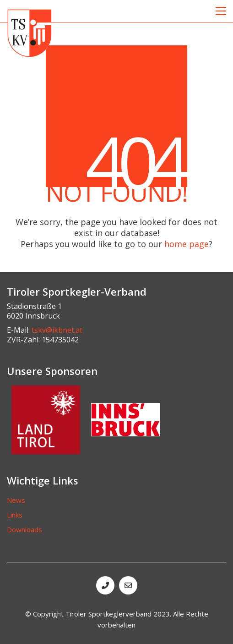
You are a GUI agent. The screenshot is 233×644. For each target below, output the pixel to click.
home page (187, 244)
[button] (221, 11)
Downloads (24, 529)
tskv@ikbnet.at (57, 330)
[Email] (128, 585)
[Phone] (105, 585)
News (16, 500)
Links (15, 515)
